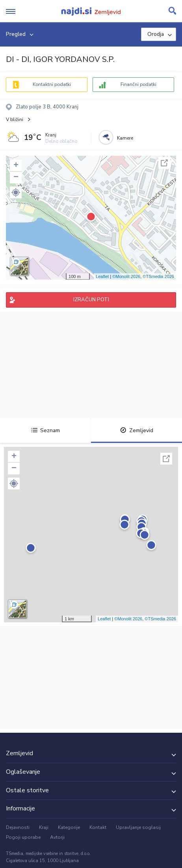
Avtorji (57, 837)
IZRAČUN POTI (91, 300)
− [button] (16, 177)
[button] (16, 192)
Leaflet (102, 276)
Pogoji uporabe (23, 837)
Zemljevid (137, 430)
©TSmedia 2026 (158, 276)
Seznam (45, 430)
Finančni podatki (138, 84)
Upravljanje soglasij (138, 827)
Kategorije (69, 827)
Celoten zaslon (164, 163)
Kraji (44, 827)
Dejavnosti (18, 827)
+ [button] (16, 166)
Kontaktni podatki (52, 84)
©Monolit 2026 (126, 276)
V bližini (15, 119)
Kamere (125, 138)
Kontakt (98, 827)
